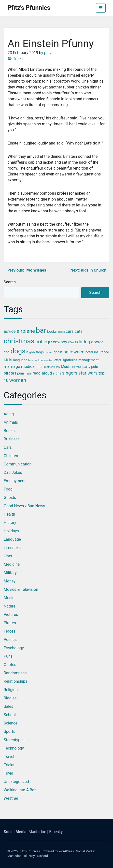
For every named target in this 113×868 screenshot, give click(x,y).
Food (8, 489)
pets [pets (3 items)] (94, 367)
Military (10, 573)
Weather (11, 798)
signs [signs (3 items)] (57, 373)
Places (10, 631)
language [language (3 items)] (20, 360)
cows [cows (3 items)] (72, 342)
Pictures (11, 615)
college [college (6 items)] (44, 342)
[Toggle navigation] (101, 8)
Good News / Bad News (24, 506)
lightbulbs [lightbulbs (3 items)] (70, 360)
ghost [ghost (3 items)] (58, 352)
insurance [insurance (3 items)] (102, 352)
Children (11, 456)
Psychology (14, 648)
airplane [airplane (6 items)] (26, 331)
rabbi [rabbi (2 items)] (29, 374)
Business (12, 439)
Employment (15, 481)
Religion (11, 690)
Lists (8, 556)
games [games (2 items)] (49, 353)
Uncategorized (16, 782)
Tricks (18, 59)
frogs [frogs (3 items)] (40, 352)
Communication (18, 464)
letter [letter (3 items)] (57, 360)
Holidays (11, 531)
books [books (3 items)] (52, 332)
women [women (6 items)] (18, 380)
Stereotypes (14, 740)
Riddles (10, 698)
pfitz (48, 53)
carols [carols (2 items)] (61, 332)
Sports (9, 731)
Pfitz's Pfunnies (29, 8)
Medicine (12, 564)
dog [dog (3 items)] (7, 352)
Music (9, 598)
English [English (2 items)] (30, 353)
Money (10, 581)
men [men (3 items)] (40, 367)
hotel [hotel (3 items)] (89, 352)
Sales (8, 706)
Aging (9, 414)
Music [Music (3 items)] (66, 367)
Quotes (10, 665)
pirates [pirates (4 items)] (10, 373)
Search (10, 282)
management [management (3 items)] (89, 360)
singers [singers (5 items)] (70, 373)
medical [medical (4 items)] (28, 366)
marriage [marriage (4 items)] (12, 366)
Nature (10, 606)
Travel (9, 757)
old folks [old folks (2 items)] (77, 367)
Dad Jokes (13, 472)
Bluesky (56, 832)
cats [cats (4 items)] (79, 331)
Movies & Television (21, 589)
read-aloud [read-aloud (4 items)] (42, 373)
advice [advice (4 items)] (10, 331)
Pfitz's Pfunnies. (30, 851)
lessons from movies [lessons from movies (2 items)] (40, 360)
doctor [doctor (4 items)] (97, 342)
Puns (8, 656)
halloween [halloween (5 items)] (74, 352)
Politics (10, 640)
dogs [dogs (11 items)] (18, 351)
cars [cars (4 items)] (70, 331)
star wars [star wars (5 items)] (88, 373)
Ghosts (10, 498)
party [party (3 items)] (86, 367)
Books (9, 431)
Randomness (15, 673)
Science (11, 723)
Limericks (12, 548)
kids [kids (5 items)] (8, 360)
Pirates (10, 623)
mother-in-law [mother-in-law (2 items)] (52, 367)
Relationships (15, 681)
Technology (14, 748)
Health (9, 514)
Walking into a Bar (20, 790)
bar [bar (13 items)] (41, 330)
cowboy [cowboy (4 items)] (60, 342)
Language (12, 539)
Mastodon (37, 832)
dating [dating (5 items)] (84, 342)
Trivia (8, 773)
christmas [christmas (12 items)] (19, 341)
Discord (43, 856)
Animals (11, 422)
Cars (8, 447)
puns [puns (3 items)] (21, 373)
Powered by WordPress (58, 851)
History (10, 523)
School (10, 715)
